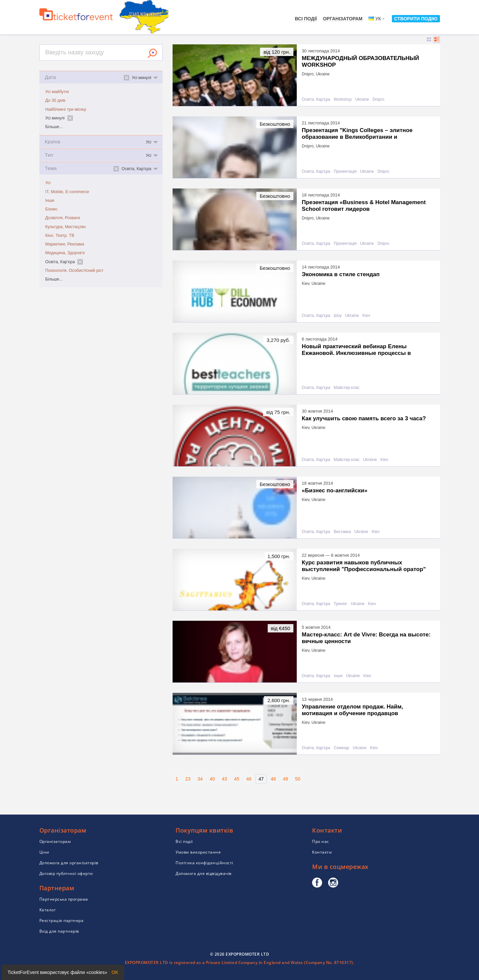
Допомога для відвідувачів (204, 873)
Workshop (343, 100)
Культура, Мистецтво (66, 227)
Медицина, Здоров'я (65, 253)
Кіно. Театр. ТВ (60, 235)
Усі (48, 183)
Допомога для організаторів (69, 863)
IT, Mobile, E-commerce (67, 192)
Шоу (338, 316)
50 (298, 779)
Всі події (306, 19)
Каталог (48, 910)
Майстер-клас (347, 388)
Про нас (321, 841)
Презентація (345, 172)
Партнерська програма (64, 899)
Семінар (341, 748)
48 (273, 779)
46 (249, 779)
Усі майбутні (57, 92)
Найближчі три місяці (66, 109)
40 (212, 779)
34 (200, 779)
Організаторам (343, 19)
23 (188, 779)
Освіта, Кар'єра (316, 100)
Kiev (366, 316)
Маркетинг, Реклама (65, 244)
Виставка (342, 532)
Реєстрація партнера (62, 920)
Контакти (322, 852)
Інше (50, 200)
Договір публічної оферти (66, 873)
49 (286, 779)
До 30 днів (55, 100)
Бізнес (52, 209)
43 (225, 779)
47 (261, 779)
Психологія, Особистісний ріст (75, 271)
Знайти (152, 53)
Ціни (44, 852)
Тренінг (340, 604)
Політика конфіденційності (204, 863)
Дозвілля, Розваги (63, 218)
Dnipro (378, 100)
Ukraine (362, 100)
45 (237, 779)
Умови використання (198, 852)
